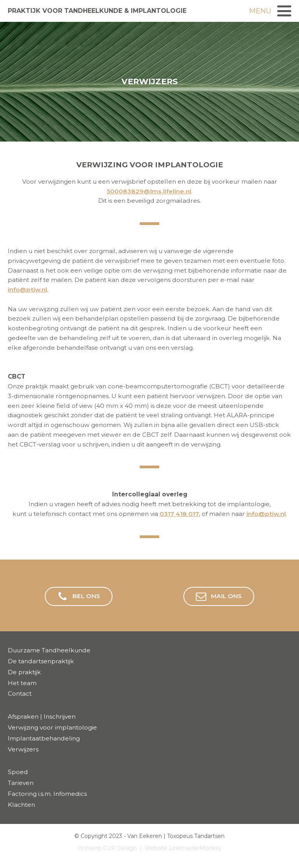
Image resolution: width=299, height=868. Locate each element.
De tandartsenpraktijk (41, 661)
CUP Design (120, 848)
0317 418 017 (179, 514)
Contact (20, 694)
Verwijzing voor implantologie (52, 727)
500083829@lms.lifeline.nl (149, 191)
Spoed (18, 772)
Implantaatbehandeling (44, 738)
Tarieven (21, 783)
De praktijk (24, 672)
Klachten (21, 805)
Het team (22, 683)
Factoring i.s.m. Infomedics (47, 794)
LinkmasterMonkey (195, 848)
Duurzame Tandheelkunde (49, 650)
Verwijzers (23, 749)
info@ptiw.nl (27, 290)
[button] (79, 596)
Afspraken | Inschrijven (42, 717)
